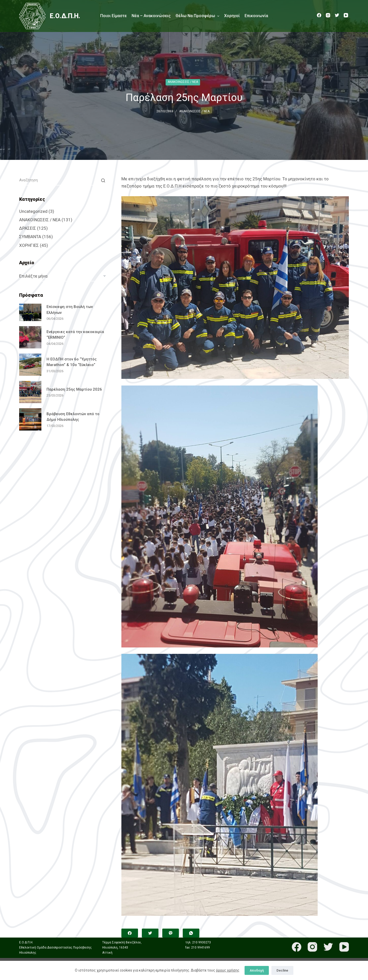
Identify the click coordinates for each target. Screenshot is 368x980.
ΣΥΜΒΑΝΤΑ (30, 237)
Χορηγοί (232, 16)
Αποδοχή (257, 970)
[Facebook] (319, 15)
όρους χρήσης (228, 970)
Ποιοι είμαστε (113, 16)
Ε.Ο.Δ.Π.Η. (65, 16)
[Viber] (171, 933)
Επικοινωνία (256, 16)
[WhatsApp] (191, 933)
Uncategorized (33, 211)
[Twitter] (337, 15)
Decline (282, 970)
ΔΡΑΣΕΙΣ (28, 228)
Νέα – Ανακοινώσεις (151, 16)
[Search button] (103, 180)
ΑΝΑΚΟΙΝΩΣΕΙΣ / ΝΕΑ (183, 82)
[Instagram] (328, 15)
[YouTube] (346, 15)
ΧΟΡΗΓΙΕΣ (29, 245)
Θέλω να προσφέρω (197, 16)
